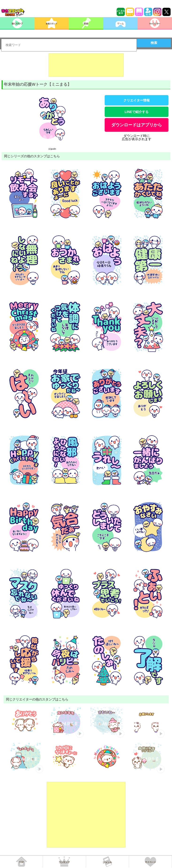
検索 (154, 43)
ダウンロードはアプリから (137, 125)
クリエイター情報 (137, 100)
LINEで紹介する (137, 112)
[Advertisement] (86, 65)
